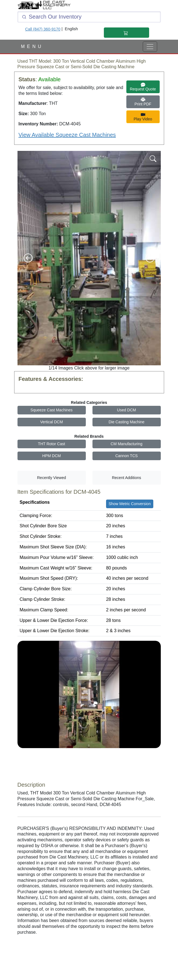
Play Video (143, 117)
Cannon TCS (126, 456)
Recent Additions (126, 478)
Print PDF (143, 102)
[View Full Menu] (150, 47)
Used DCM (126, 410)
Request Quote (143, 87)
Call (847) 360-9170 (43, 29)
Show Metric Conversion (130, 504)
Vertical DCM (52, 422)
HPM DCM (52, 456)
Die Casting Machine (126, 422)
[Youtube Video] (89, 709)
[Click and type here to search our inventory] (89, 17)
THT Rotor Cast (52, 444)
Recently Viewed (51, 478)
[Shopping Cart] (126, 33)
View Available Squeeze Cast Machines (67, 135)
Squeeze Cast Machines (52, 410)
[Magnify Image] (153, 158)
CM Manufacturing (126, 444)
